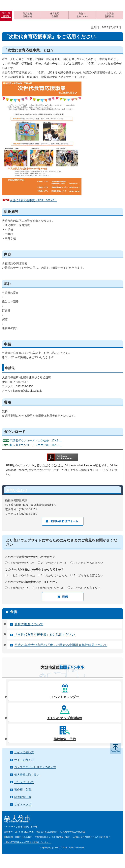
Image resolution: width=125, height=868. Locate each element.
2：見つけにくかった (54, 563)
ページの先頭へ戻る (115, 748)
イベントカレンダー (65, 697)
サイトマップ (23, 804)
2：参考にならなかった (50, 588)
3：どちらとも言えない (88, 563)
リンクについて (24, 782)
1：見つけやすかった (22, 563)
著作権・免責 (23, 790)
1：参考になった (19, 588)
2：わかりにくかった (54, 575)
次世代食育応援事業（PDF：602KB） (33, 200)
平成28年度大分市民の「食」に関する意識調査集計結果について (61, 645)
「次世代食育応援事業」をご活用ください (45, 635)
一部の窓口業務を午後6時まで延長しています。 (28, 842)
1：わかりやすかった (22, 575)
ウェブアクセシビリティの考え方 (35, 767)
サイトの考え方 (24, 760)
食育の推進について (29, 624)
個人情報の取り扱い (27, 775)
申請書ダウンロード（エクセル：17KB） (35, 440)
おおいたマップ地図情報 (65, 718)
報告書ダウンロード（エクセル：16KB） (35, 445)
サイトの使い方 (24, 752)
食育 (14, 612)
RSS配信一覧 (23, 797)
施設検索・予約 (65, 739)
